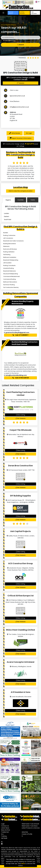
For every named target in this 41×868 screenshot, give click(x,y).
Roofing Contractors (9, 235)
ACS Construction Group (20, 563)
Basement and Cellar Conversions (13, 241)
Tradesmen (5, 832)
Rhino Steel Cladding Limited (20, 630)
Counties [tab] (20, 200)
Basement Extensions (10, 271)
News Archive (6, 830)
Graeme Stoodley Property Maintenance (23, 302)
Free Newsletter (34, 13)
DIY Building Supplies (20, 496)
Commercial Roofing (10, 279)
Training (4, 836)
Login (29, 133)
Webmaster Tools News (30, 826)
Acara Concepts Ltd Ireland (20, 662)
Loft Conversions (8, 238)
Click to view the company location (21, 191)
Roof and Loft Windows (10, 249)
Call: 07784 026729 (21, 378)
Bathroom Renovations (10, 282)
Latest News (5, 828)
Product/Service (9, 41)
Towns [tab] (33, 200)
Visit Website (20, 418)
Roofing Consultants (9, 265)
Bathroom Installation (10, 257)
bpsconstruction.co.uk (17, 96)
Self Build (4, 838)
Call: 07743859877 (21, 335)
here (23, 864)
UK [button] (37, 2)
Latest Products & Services (31, 828)
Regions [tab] (8, 200)
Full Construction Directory (11, 287)
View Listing (20, 415)
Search (20, 45)
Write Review (15, 133)
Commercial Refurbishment (11, 276)
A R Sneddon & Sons (21, 692)
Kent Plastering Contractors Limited (20, 394)
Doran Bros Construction (20, 466)
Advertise (25, 832)
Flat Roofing (7, 255)
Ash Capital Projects (20, 531)
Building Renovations (10, 244)
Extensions (6, 246)
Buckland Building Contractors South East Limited (25, 343)
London (7, 213)
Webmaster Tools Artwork (30, 824)
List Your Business (22, 13)
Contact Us (5, 826)
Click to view (14, 90)
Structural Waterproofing (11, 274)
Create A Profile (27, 834)
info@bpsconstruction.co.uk (19, 107)
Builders (6, 233)
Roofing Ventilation (9, 252)
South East (8, 219)
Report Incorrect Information (21, 138)
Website (21, 83)
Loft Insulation (7, 263)
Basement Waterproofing (11, 260)
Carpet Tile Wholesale (20, 430)
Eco (2, 834)
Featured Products (11, 13)
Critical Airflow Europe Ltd (20, 596)
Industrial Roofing (9, 268)
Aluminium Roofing (9, 285)
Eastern (7, 216)
